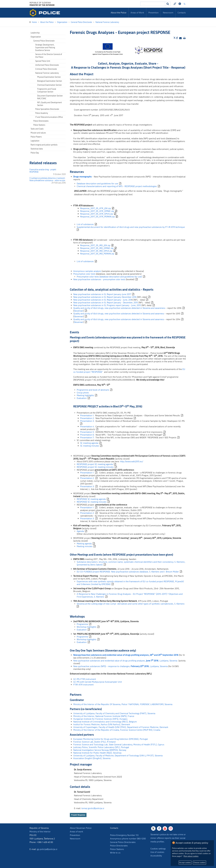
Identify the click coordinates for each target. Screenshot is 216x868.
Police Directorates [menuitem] (41, 121)
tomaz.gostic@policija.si (93, 808)
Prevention (75, 835)
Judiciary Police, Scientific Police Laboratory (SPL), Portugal (101, 747)
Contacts (182, 13)
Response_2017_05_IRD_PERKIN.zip (97, 254)
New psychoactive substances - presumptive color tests (99, 279)
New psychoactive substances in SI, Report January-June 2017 (102, 294)
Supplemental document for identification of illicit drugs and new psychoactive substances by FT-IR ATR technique (131, 227)
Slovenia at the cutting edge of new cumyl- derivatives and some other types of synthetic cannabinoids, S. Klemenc (131, 604)
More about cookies (191, 856)
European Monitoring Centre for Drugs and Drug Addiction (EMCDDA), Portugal (110, 739)
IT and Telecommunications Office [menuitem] (49, 117)
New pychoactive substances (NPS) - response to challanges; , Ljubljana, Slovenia (120, 666)
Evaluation (82, 398)
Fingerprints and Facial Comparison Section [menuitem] (47, 90)
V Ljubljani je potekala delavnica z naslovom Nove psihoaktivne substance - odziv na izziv (47, 179)
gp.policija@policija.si (47, 849)
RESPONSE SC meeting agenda (91, 499)
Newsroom (75, 839)
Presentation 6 (87, 435)
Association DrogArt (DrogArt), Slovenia (92, 758)
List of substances (85, 224)
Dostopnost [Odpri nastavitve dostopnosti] (180, 4)
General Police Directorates (123, 842)
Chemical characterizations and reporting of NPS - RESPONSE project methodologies (117, 186)
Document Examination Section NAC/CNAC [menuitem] (50, 97)
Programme (82, 624)
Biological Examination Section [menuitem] (50, 81)
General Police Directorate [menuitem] (44, 41)
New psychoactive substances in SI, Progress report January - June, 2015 (107, 305)
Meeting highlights (85, 395)
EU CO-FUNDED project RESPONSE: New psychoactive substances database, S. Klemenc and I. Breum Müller (128, 572)
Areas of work (76, 832)
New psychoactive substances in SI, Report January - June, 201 (102, 300)
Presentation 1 (87, 415)
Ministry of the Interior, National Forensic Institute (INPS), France (104, 716)
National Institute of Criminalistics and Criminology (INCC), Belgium (105, 722)
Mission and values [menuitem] (38, 133)
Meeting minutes (85, 546)
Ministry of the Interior (40, 832)
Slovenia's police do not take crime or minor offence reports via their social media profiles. (168, 838)
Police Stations (117, 849)
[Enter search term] (153, 4)
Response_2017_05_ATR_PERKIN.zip (97, 217)
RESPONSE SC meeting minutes (92, 502)
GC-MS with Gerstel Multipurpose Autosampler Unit (98, 682)
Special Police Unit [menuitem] (43, 61)
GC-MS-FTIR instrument (85, 679)
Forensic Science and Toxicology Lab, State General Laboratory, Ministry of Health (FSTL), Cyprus (119, 745)
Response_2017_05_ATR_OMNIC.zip (97, 211)
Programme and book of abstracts (93, 390)
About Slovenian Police (81, 828)
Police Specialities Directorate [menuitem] (47, 109)
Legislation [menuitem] (35, 141)
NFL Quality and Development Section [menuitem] (50, 104)
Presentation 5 (87, 432)
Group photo (83, 393)
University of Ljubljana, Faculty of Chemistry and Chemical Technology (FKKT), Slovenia (114, 713)
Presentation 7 (87, 438)
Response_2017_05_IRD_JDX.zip (95, 245)
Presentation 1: (87, 473)
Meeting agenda (84, 544)
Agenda (80, 531)
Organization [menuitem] (36, 37)
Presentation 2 (87, 418)
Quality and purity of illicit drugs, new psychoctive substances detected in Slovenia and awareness (119, 308)
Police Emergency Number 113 (124, 835)
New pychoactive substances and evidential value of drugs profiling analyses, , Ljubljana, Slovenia (125, 661)
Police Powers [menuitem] (36, 137)
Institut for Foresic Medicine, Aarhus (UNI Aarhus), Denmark (102, 724)
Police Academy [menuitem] (42, 113)
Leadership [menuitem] (35, 33)
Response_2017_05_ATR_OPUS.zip (97, 214)
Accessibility (156, 856)
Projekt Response (78, 815)
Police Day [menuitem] (35, 153)
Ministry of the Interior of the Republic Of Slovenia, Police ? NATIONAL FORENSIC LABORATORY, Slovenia (123, 704)
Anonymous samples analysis (87, 271)
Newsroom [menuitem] (168, 13)
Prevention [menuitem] (153, 13)
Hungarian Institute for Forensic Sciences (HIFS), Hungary (100, 719)
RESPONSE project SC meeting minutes (95, 467)
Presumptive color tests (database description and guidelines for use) (109, 277)
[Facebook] (159, 828)
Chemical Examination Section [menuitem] (49, 85)
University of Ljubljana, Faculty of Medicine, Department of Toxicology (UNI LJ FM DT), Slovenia (118, 756)
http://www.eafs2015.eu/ (132, 461)
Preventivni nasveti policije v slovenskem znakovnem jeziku (175, 4)
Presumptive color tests (84, 274)
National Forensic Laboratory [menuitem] (47, 73)
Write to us (115, 853)
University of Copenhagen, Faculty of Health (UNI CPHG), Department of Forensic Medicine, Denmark (121, 727)
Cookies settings (158, 849)
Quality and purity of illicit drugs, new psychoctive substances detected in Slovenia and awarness (119, 314)
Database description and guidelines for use (97, 184)
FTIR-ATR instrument (83, 685)
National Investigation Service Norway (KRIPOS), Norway (100, 750)
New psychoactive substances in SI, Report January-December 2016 (105, 297)
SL (185, 4)
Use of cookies (157, 852)
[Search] (168, 4)
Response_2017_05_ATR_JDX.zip (96, 208)
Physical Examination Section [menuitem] (49, 77)
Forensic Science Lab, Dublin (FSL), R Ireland (94, 742)
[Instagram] (171, 828)
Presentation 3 (87, 421)
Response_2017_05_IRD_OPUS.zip (96, 251)
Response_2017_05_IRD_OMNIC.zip (97, 248)
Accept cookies (185, 863)
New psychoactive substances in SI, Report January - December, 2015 (106, 303)
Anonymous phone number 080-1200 (128, 839)
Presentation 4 (87, 426)
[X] (153, 828)
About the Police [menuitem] (119, 13)
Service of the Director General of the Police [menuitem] (49, 56)
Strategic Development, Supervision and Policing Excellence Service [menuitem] (45, 48)
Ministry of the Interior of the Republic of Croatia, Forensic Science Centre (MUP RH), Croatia (117, 730)
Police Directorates (119, 846)
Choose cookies (199, 863)
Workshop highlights (87, 627)
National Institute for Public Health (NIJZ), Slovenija (97, 753)
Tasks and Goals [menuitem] (37, 129)
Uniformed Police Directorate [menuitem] (47, 65)
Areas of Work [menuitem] (137, 13)
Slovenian (79, 311)
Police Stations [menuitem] (39, 125)
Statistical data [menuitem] (37, 149)
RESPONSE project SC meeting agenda (95, 464)
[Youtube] (165, 828)
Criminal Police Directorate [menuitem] (46, 69)
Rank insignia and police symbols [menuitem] (44, 145)
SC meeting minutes (90, 446)
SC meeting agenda (89, 443)
